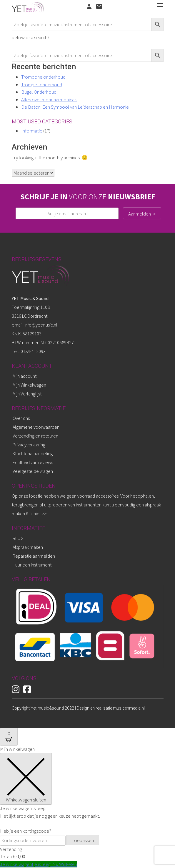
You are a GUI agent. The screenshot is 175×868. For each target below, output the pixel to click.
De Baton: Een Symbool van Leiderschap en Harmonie (75, 107)
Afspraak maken (28, 547)
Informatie (32, 131)
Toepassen (83, 840)
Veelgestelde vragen (33, 471)
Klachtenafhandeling (33, 453)
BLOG (18, 538)
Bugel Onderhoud (39, 92)
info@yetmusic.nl (40, 325)
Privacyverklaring (29, 445)
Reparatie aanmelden (34, 556)
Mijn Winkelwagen (29, 385)
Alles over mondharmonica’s (49, 100)
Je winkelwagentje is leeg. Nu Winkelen (39, 864)
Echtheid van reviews (33, 462)
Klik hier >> (36, 513)
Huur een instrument (32, 565)
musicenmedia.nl (129, 708)
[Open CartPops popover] (9, 737)
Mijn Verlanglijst (27, 394)
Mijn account (25, 376)
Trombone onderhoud (43, 77)
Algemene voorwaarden (36, 427)
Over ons (21, 418)
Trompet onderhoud (42, 85)
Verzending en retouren (35, 436)
